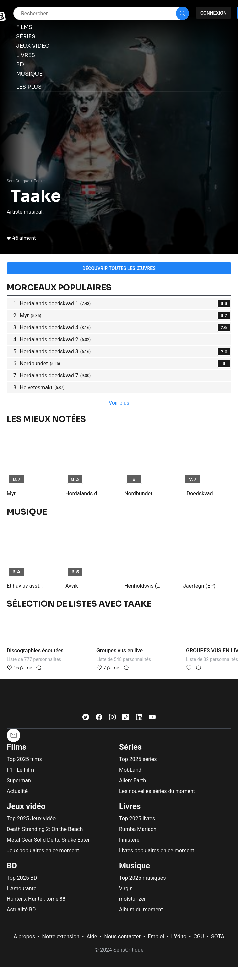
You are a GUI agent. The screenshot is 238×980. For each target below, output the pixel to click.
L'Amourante (21, 888)
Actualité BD (21, 910)
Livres (130, 806)
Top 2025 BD (22, 878)
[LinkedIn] (139, 718)
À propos (24, 937)
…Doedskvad (198, 493)
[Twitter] (86, 718)
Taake (39, 181)
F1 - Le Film (20, 770)
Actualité (17, 791)
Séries (130, 747)
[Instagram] (112, 718)
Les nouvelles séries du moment (157, 791)
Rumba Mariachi (138, 829)
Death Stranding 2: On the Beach (45, 829)
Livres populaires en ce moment (157, 850)
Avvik (72, 586)
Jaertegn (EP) (199, 586)
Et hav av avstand (26, 586)
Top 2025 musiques (142, 878)
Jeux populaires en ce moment (43, 850)
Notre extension (61, 937)
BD (12, 866)
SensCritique (18, 181)
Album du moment (141, 910)
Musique (134, 866)
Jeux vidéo (26, 806)
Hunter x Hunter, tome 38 (36, 899)
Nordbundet (138, 493)
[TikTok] (126, 718)
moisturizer (132, 899)
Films (16, 747)
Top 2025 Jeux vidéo (31, 818)
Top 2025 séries (138, 759)
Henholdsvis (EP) (143, 586)
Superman (19, 781)
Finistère (129, 840)
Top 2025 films (24, 759)
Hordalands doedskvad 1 (84, 493)
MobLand (130, 770)
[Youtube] (152, 718)
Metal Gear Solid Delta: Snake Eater (48, 840)
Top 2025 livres (137, 818)
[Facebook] (99, 718)
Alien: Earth (132, 781)
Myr (11, 493)
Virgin (126, 888)
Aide (92, 937)
